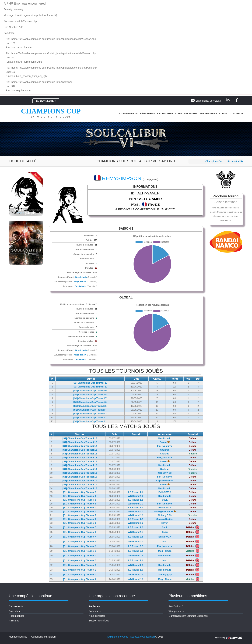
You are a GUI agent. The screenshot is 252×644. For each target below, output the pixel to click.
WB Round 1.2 (136, 523)
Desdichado (81, 277)
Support (239, 113)
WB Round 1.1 (136, 515)
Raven (20, 213)
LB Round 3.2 (136, 546)
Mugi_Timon (80, 282)
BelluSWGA (165, 492)
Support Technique (99, 621)
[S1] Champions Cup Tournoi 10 (90, 387)
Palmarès (191, 113)
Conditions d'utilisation (43, 637)
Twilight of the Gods (117, 637)
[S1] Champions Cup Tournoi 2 (90, 417)
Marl (165, 541)
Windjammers (176, 611)
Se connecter (46, 101)
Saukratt (165, 450)
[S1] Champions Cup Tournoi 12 (90, 383)
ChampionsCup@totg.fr (208, 101)
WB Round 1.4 (136, 532)
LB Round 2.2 (136, 551)
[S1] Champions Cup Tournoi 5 (90, 406)
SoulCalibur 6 (176, 606)
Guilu (165, 532)
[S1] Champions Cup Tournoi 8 (90, 394)
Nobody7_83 (165, 473)
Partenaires (208, 113)
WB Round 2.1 (136, 511)
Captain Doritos (165, 481)
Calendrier (165, 113)
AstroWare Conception (142, 637)
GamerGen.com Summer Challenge (188, 616)
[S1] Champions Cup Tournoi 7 (90, 398)
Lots (179, 113)
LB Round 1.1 (136, 492)
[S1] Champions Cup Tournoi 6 (90, 402)
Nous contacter (97, 616)
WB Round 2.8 (136, 565)
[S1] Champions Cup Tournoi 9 (90, 391)
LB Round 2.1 (136, 508)
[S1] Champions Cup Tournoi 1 (90, 421)
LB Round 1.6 (136, 570)
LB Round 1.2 (136, 500)
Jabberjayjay (165, 574)
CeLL (165, 500)
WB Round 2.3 (136, 574)
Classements (128, 113)
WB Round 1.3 (136, 496)
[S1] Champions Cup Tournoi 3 (90, 414)
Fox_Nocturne (165, 446)
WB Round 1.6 (136, 579)
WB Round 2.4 (136, 556)
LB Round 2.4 (136, 537)
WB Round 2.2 (136, 541)
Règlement (147, 113)
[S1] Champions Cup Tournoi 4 (90, 410)
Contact (225, 113)
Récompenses (17, 616)
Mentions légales (18, 637)
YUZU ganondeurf (165, 511)
